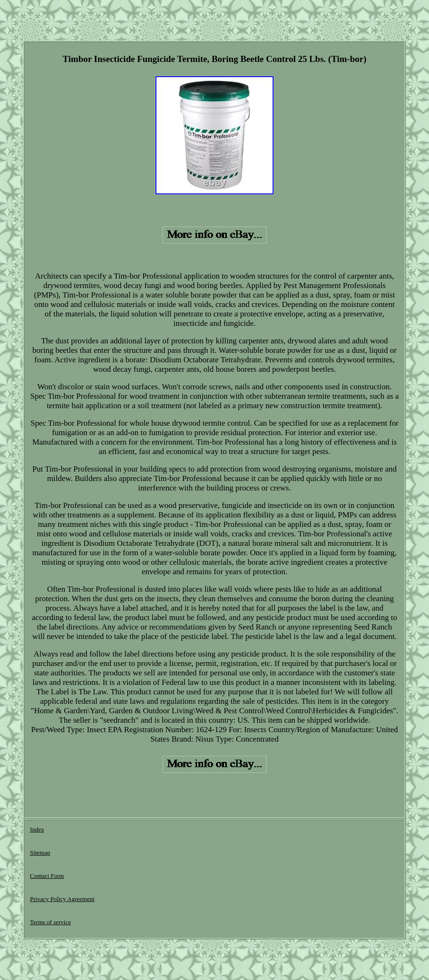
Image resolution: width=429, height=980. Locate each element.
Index (37, 829)
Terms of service (51, 922)
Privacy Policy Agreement (62, 899)
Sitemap (40, 853)
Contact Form (47, 876)
